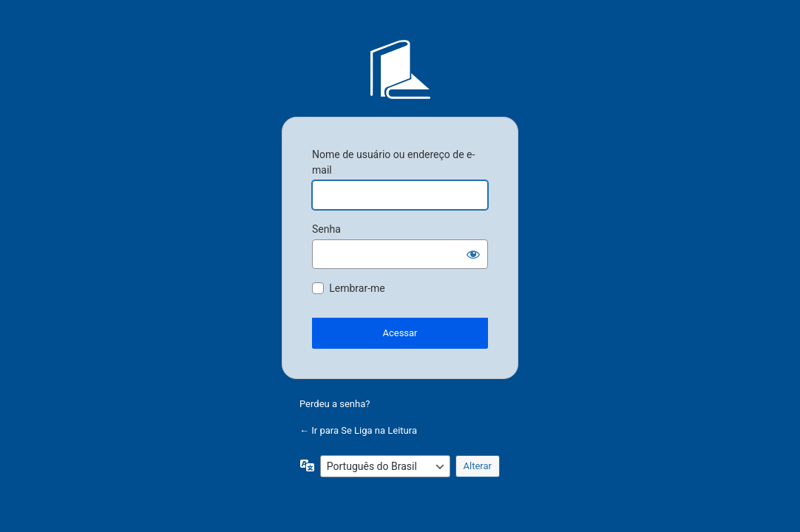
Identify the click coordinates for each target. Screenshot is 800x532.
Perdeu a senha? (335, 404)
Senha (326, 229)
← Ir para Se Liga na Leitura (358, 430)
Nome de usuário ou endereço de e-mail (393, 162)
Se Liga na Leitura (400, 69)
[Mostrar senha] (473, 254)
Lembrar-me (357, 288)
